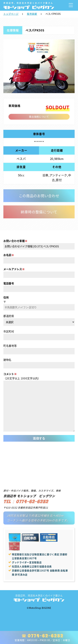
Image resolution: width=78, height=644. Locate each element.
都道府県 (9, 316)
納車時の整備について (39, 212)
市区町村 (9, 331)
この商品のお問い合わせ (39, 196)
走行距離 (57, 150)
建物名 (7, 360)
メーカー (21, 150)
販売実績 (32, 14)
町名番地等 (10, 346)
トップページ (11, 14)
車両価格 (14, 106)
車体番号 (39, 134)
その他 (57, 167)
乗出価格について (39, 117)
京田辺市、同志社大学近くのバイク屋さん (39, 598)
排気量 (21, 167)
